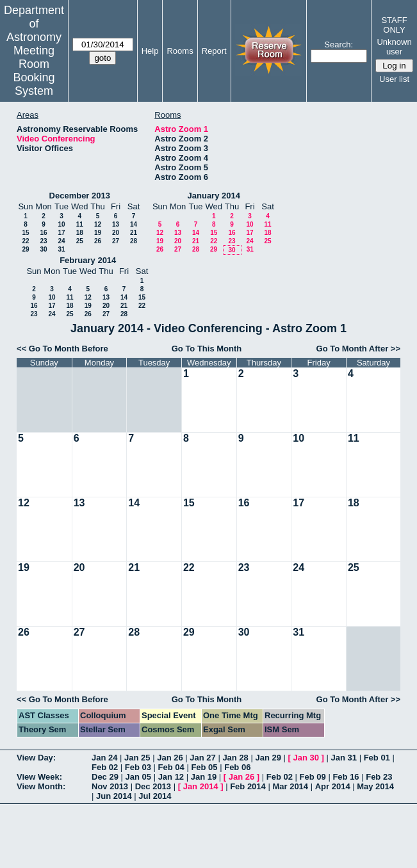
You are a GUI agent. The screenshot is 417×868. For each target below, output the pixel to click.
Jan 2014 (201, 786)
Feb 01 (377, 758)
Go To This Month (207, 349)
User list (394, 79)
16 (43, 233)
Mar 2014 (290, 786)
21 (134, 233)
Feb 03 (138, 767)
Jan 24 (104, 758)
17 (61, 233)
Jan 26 (170, 758)
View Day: (36, 758)
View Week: (39, 777)
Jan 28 (235, 758)
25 (80, 241)
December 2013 (80, 196)
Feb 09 (313, 777)
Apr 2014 (333, 786)
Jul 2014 (155, 796)
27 (116, 241)
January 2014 (214, 196)
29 (25, 249)
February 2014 (88, 260)
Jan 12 (171, 777)
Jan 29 (268, 758)
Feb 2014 (248, 786)
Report (214, 51)
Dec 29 (105, 777)
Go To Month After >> (358, 349)
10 (61, 224)
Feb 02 (105, 767)
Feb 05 (204, 767)
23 (43, 241)
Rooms (180, 51)
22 (25, 241)
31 (61, 249)
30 (43, 249)
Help (150, 51)
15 (25, 233)
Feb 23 (379, 777)
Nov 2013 (110, 786)
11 (80, 224)
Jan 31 (344, 758)
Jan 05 (138, 777)
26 (98, 241)
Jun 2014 (114, 796)
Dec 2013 (153, 786)
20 (116, 233)
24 (61, 241)
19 (98, 233)
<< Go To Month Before (62, 349)
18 (80, 233)
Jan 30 (306, 758)
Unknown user (394, 47)
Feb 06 (237, 767)
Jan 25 (137, 758)
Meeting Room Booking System (34, 71)
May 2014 (375, 786)
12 (98, 224)
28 (134, 241)
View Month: (41, 786)
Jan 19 (204, 777)
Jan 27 (202, 758)
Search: (339, 44)
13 (116, 224)
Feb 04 (171, 767)
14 (134, 224)
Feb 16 (346, 777)
